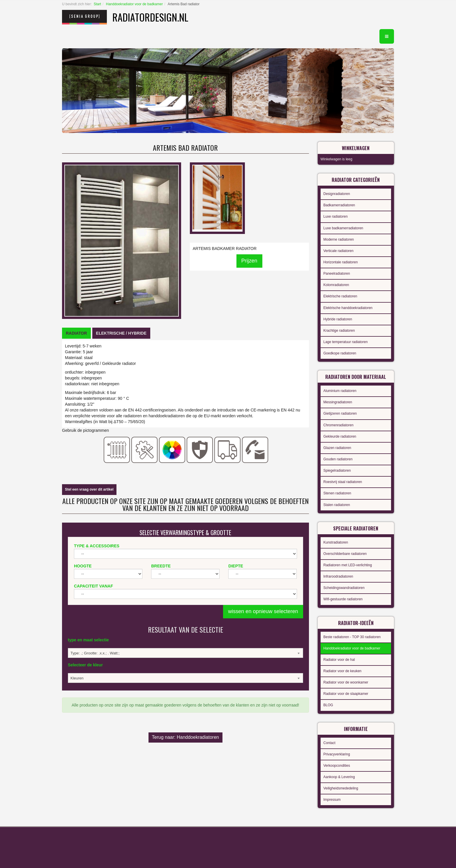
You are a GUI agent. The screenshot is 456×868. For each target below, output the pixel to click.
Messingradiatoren (338, 402)
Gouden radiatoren (338, 459)
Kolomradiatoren (336, 285)
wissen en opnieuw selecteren (263, 611)
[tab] (76, 333)
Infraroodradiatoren (338, 576)
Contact (329, 743)
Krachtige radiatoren (339, 331)
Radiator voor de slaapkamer (346, 694)
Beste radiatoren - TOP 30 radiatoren (352, 637)
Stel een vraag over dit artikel (89, 489)
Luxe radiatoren (336, 216)
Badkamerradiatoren (339, 205)
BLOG (328, 705)
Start (97, 4)
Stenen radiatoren (337, 493)
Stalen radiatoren (337, 505)
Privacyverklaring (337, 754)
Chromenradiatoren (339, 425)
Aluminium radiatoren (340, 391)
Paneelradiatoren (337, 274)
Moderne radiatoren (339, 239)
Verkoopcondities (337, 766)
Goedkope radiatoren (340, 353)
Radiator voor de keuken (343, 671)
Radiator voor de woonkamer (346, 682)
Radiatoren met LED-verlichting (348, 565)
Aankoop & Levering (339, 777)
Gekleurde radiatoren (340, 436)
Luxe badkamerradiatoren (343, 228)
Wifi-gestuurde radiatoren (343, 599)
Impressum (332, 800)
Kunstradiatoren (336, 542)
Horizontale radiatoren (341, 262)
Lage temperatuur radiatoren (346, 342)
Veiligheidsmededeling (341, 788)
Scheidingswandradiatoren (344, 588)
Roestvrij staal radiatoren (343, 482)
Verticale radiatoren (339, 251)
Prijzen (249, 261)
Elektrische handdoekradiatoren (348, 308)
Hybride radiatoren (338, 319)
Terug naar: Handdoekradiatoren (185, 737)
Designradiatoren (337, 194)
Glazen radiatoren (337, 448)
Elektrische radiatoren (340, 296)
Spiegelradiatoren (337, 471)
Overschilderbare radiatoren (345, 554)
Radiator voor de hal (339, 660)
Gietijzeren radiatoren (340, 413)
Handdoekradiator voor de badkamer (134, 4)
